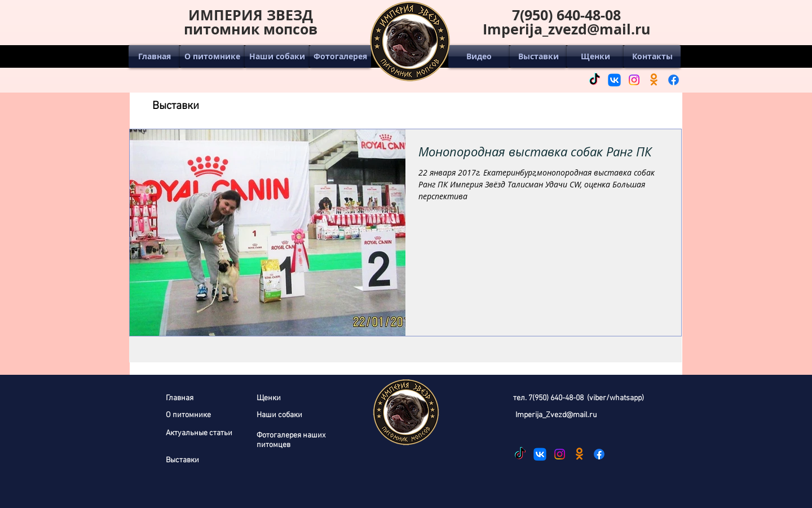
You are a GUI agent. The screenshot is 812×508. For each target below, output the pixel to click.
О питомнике (188, 415)
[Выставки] (538, 56)
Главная (180, 398)
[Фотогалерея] (340, 56)
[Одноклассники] (654, 80)
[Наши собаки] (277, 56)
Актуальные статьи (199, 433)
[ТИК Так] (595, 80)
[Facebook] (674, 80)
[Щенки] (595, 56)
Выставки (182, 460)
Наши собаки (279, 415)
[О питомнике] (212, 56)
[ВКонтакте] (614, 80)
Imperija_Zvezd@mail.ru (556, 415)
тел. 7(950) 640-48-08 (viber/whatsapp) (579, 398)
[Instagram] (634, 80)
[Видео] (479, 56)
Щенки (269, 398)
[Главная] (154, 56)
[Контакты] (652, 56)
